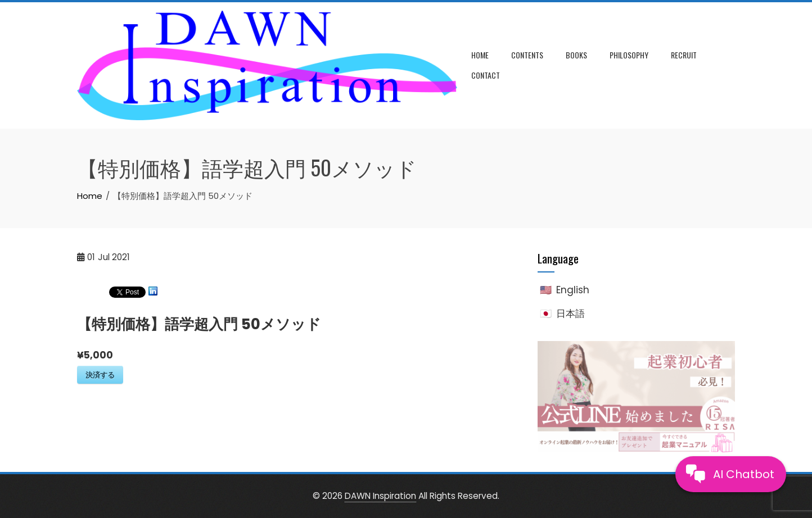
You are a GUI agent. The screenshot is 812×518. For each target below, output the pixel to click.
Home (480, 55)
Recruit (684, 55)
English (573, 290)
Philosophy (629, 55)
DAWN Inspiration (380, 496)
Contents (527, 55)
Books (576, 55)
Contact (486, 75)
